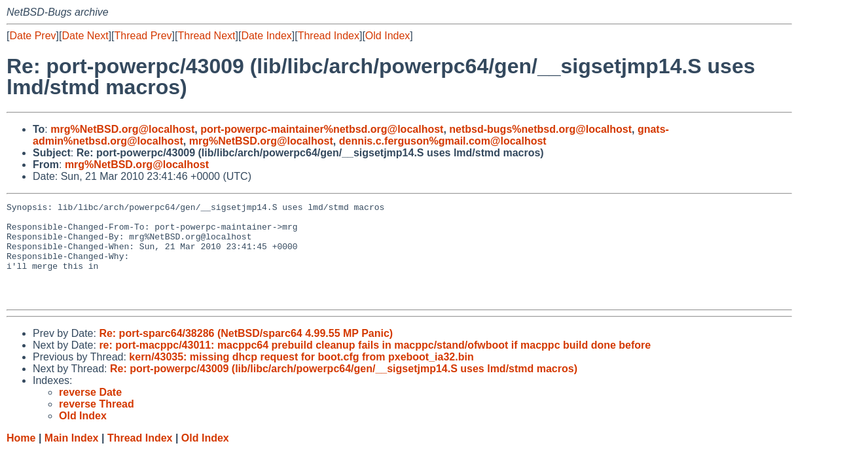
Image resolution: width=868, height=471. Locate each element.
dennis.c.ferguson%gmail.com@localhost (443, 141)
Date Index (266, 36)
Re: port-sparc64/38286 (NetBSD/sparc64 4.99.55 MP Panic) (246, 353)
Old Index (388, 36)
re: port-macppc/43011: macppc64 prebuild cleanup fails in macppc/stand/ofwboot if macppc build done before (375, 365)
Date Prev (32, 36)
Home (21, 458)
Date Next (85, 36)
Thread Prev (143, 36)
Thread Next (206, 36)
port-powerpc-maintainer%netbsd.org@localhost (322, 129)
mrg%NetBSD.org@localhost (122, 129)
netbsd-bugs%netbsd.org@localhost (540, 129)
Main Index (72, 458)
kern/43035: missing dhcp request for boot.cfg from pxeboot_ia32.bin (301, 376)
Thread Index (329, 36)
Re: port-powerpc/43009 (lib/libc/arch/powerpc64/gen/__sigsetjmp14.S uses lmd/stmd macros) (344, 388)
